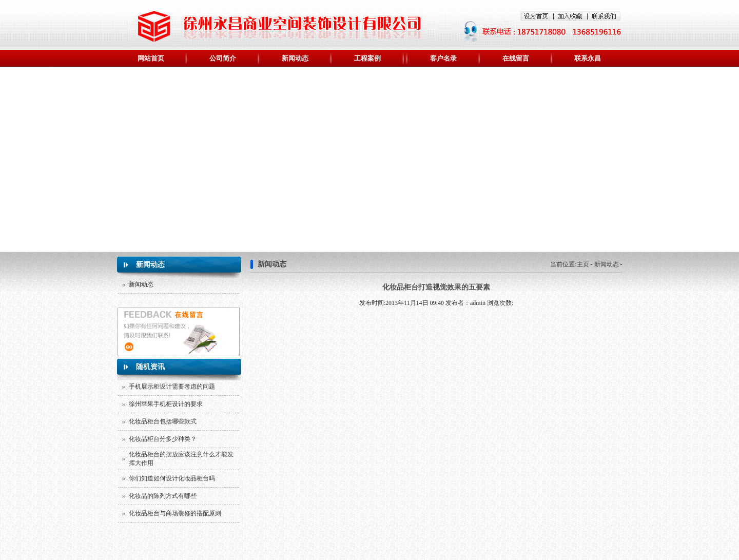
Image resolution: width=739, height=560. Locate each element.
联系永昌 (588, 58)
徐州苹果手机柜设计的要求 (166, 404)
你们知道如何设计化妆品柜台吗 (172, 478)
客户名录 (443, 58)
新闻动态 (295, 58)
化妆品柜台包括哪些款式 (163, 421)
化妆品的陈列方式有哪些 (163, 496)
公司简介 (223, 58)
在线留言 (516, 58)
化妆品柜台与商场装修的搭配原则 (175, 513)
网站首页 (151, 58)
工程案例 (367, 58)
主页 (583, 264)
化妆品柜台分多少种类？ (163, 439)
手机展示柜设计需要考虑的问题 (172, 387)
